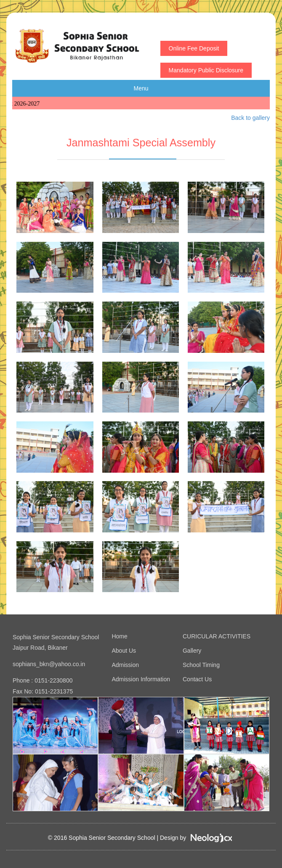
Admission (125, 665)
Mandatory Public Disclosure (206, 70)
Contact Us (197, 679)
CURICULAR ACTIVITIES (217, 636)
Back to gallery (250, 118)
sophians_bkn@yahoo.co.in (49, 664)
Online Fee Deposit (194, 48)
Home (119, 636)
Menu (141, 88)
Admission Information (141, 679)
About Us (124, 651)
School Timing (201, 665)
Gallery (192, 651)
